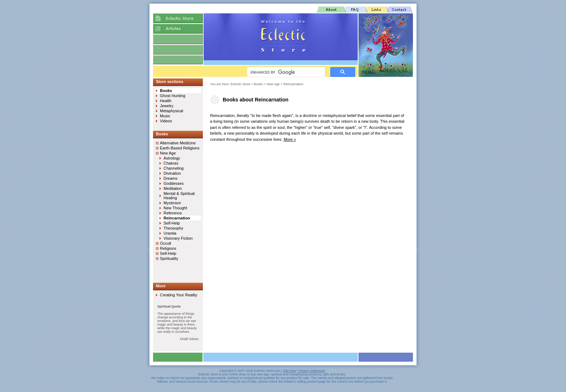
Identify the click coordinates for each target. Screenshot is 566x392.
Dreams (171, 178)
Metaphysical (171, 111)
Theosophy (173, 228)
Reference (173, 213)
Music (165, 116)
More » (290, 139)
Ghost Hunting (173, 96)
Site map (289, 371)
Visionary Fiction (178, 238)
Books (259, 84)
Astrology (172, 158)
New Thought (175, 208)
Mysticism (172, 203)
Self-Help (172, 223)
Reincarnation (293, 84)
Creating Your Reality (178, 295)
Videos (166, 121)
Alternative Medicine (178, 143)
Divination (172, 173)
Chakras (171, 163)
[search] (285, 72)
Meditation (173, 188)
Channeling (174, 168)
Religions (168, 248)
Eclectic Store (240, 84)
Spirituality (169, 258)
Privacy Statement (312, 371)
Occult (166, 243)
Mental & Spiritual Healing (179, 196)
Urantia (170, 233)
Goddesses (174, 183)
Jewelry (167, 106)
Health (166, 101)
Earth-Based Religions (180, 148)
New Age (273, 84)
